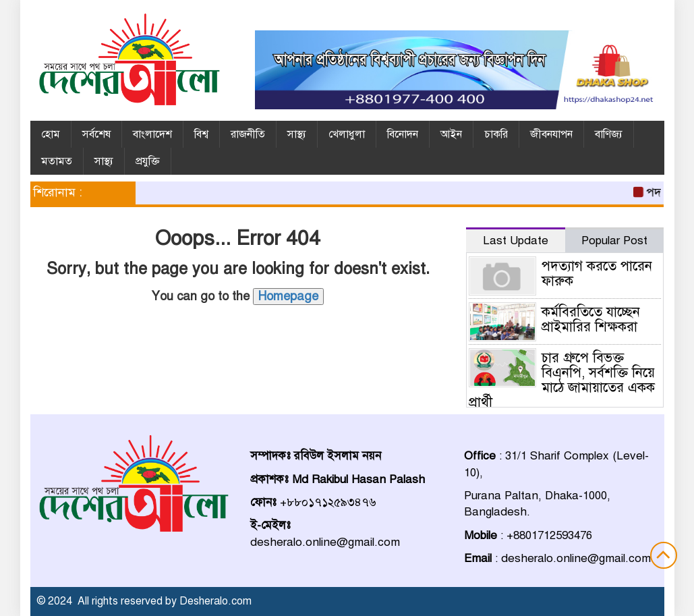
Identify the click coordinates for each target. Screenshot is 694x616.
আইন (451, 134)
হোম (51, 134)
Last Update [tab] (516, 241)
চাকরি (496, 134)
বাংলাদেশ (152, 134)
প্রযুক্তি (148, 161)
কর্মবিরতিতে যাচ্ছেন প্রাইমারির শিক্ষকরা (591, 319)
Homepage (288, 296)
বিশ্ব (201, 134)
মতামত (57, 161)
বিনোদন (403, 134)
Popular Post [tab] (614, 241)
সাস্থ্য (297, 134)
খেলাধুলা (347, 134)
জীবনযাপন (551, 134)
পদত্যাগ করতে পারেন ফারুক (597, 274)
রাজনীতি (248, 134)
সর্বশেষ (96, 134)
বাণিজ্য (609, 134)
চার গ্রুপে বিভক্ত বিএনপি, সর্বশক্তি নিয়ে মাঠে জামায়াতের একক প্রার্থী (562, 380)
